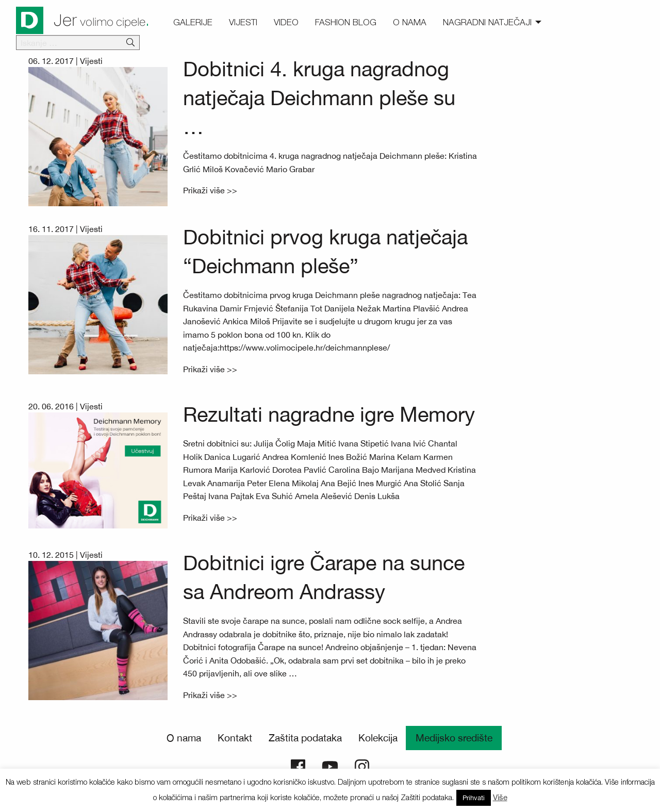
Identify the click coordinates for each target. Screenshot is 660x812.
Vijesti (91, 61)
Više (500, 797)
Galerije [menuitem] (193, 22)
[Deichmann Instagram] (362, 766)
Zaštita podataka (305, 738)
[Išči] (130, 43)
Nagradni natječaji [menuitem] (487, 22)
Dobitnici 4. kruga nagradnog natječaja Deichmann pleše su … (319, 98)
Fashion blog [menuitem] (346, 22)
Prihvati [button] (474, 798)
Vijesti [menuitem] (243, 22)
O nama (184, 738)
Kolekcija (378, 738)
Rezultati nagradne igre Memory (329, 414)
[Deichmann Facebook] (298, 766)
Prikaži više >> (210, 190)
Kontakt (235, 738)
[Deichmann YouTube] (330, 766)
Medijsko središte (454, 738)
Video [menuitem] (286, 22)
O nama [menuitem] (410, 22)
